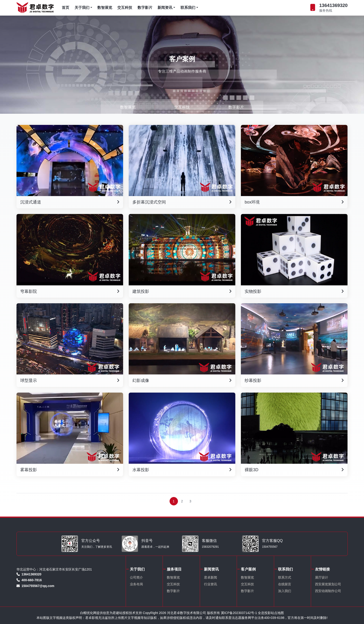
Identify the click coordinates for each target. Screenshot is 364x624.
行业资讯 (210, 584)
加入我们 (285, 591)
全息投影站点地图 (271, 613)
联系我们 (189, 8)
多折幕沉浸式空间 (182, 202)
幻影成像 (182, 381)
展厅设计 (321, 577)
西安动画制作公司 (328, 591)
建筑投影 (182, 292)
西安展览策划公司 (328, 584)
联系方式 (285, 577)
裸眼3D (294, 470)
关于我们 (83, 8)
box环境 (294, 202)
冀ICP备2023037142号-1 (239, 613)
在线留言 (285, 584)
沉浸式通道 (70, 202)
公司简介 (136, 577)
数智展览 (105, 8)
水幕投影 (182, 470)
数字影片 (145, 8)
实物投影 (294, 292)
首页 (66, 8)
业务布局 (136, 584)
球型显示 (70, 381)
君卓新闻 (210, 577)
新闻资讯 (166, 8)
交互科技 (125, 8)
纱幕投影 (294, 381)
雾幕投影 (70, 470)
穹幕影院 (70, 292)
